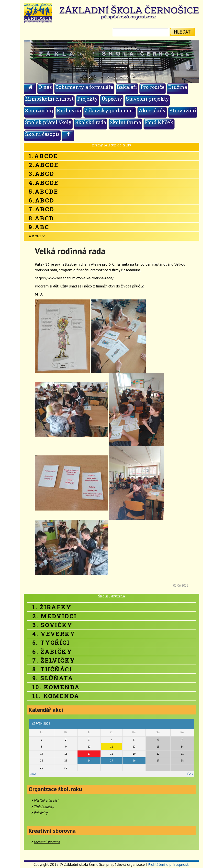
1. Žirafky (52, 607)
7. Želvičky (54, 660)
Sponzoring (39, 110)
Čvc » (190, 774)
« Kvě (33, 774)
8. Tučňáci (52, 669)
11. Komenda (56, 696)
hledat (182, 32)
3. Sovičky (52, 625)
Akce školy (152, 110)
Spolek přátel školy (48, 122)
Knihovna (69, 110)
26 (134, 761)
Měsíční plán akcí (46, 800)
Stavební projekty (147, 99)
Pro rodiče (153, 87)
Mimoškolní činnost (49, 99)
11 (111, 747)
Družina (178, 87)
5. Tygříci (51, 642)
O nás (45, 87)
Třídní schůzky (44, 807)
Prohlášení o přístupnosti (169, 864)
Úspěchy (112, 99)
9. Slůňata (53, 678)
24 (89, 761)
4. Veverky (54, 634)
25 (111, 761)
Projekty (88, 99)
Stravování (183, 110)
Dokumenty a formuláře (84, 87)
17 (89, 754)
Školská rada (91, 122)
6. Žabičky (52, 652)
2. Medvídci (54, 616)
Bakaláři (127, 87)
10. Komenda (56, 687)
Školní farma (125, 122)
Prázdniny (41, 813)
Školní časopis (42, 134)
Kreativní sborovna (47, 842)
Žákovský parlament (110, 110)
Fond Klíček (159, 122)
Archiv (37, 236)
